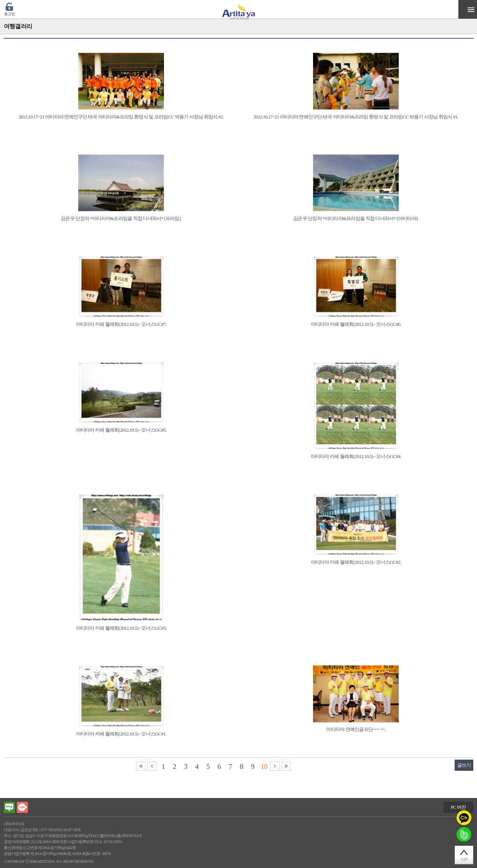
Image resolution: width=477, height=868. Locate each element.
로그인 (9, 14)
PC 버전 (458, 807)
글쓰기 (464, 765)
